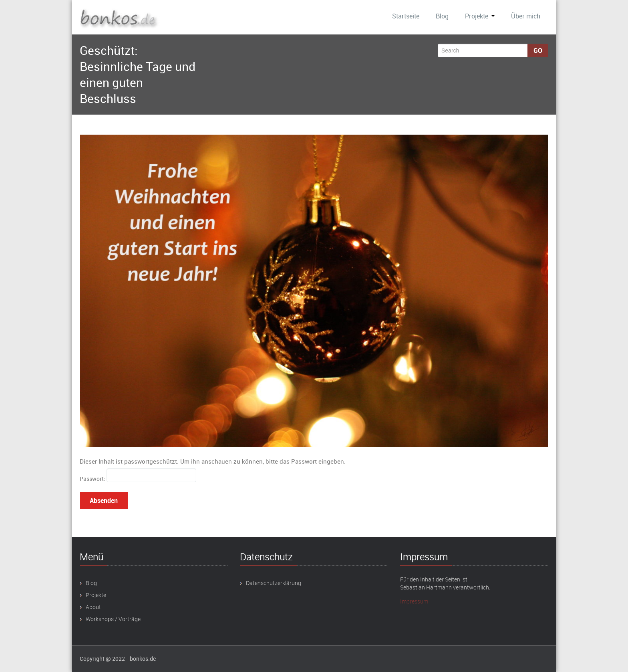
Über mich (526, 16)
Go (538, 50)
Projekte (480, 16)
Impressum (414, 601)
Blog (442, 16)
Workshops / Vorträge (113, 619)
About (93, 607)
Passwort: (138, 475)
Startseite (406, 16)
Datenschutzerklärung (274, 583)
